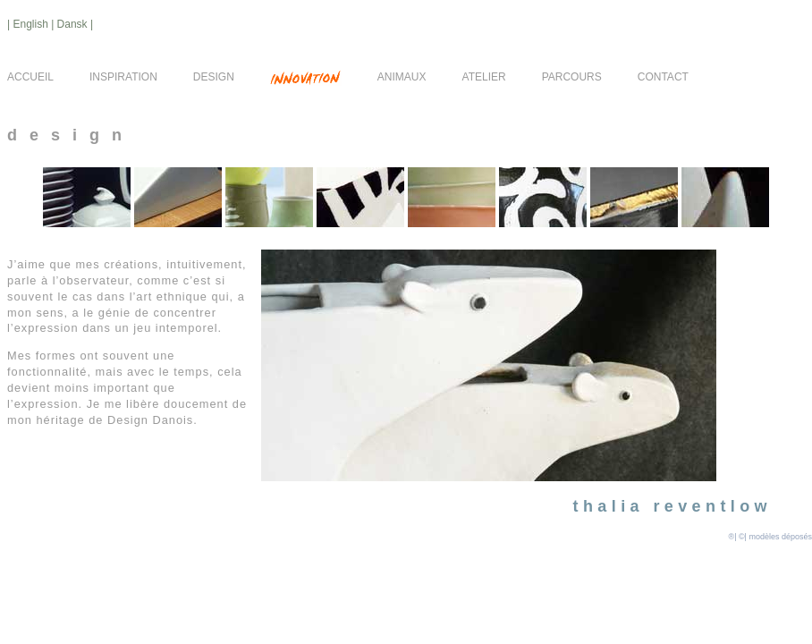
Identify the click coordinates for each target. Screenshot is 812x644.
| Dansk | (72, 24)
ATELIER (484, 77)
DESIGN (214, 77)
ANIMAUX (402, 77)
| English (29, 24)
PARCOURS (572, 77)
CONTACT (663, 77)
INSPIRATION (123, 77)
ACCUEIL (30, 77)
